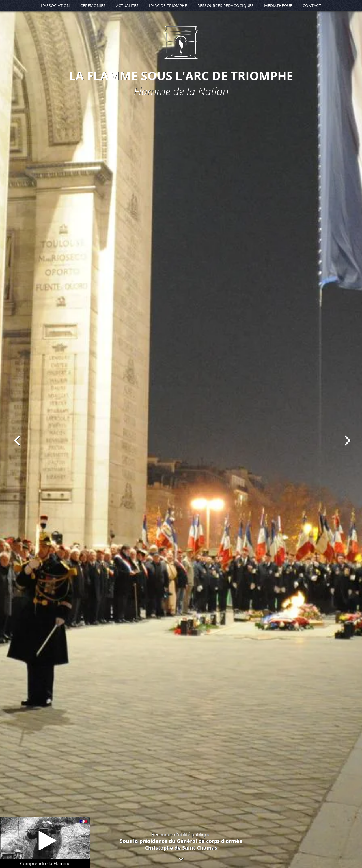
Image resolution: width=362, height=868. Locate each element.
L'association (55, 6)
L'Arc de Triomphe (168, 6)
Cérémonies (93, 6)
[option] (181, 434)
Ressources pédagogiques (226, 6)
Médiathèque (278, 6)
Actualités (127, 6)
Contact (312, 6)
